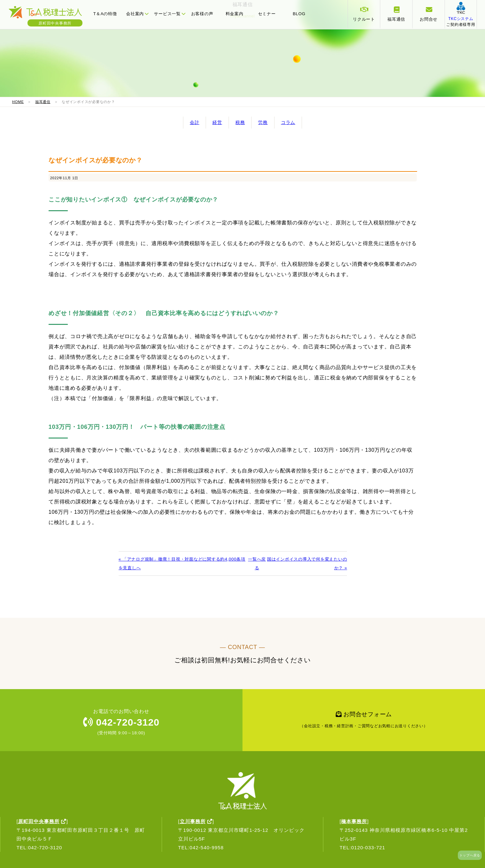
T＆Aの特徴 (105, 14)
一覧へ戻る (257, 563)
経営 (217, 122)
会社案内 (137, 14)
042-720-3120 (121, 722)
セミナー (267, 14)
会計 (195, 122)
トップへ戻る (470, 855)
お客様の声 (202, 14)
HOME (18, 102)
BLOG (299, 14)
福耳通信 (43, 102)
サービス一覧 (170, 14)
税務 (240, 122)
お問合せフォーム (364, 721)
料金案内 (235, 14)
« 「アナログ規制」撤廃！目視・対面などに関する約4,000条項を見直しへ (182, 563)
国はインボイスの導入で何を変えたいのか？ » (307, 563)
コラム (288, 122)
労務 (263, 122)
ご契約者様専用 (461, 19)
